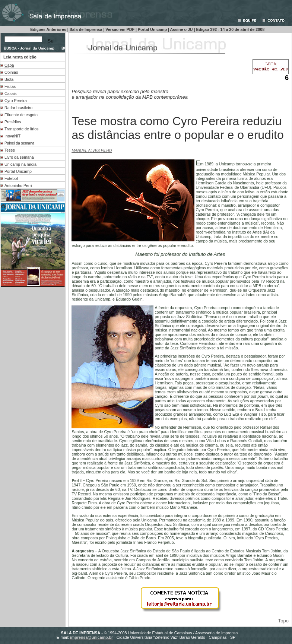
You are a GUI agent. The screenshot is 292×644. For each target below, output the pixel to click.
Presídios (13, 122)
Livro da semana (19, 157)
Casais (11, 93)
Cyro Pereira (16, 101)
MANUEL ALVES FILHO (92, 151)
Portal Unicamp (18, 171)
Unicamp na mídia (20, 164)
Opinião (11, 72)
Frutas (10, 86)
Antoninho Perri (18, 185)
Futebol (11, 178)
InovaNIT (12, 136)
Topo (283, 621)
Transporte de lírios (21, 129)
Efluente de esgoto (21, 115)
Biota (9, 79)
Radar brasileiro (18, 108)
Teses (10, 150)
